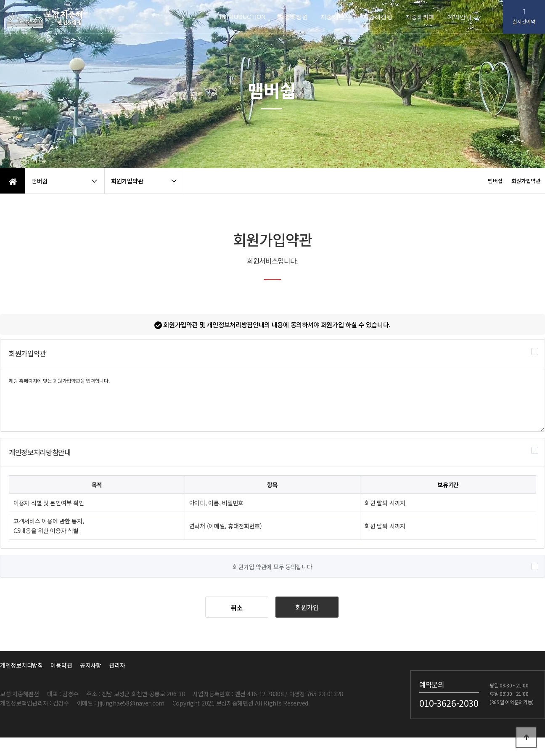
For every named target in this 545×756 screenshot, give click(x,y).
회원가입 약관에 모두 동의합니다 (272, 567)
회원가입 (307, 607)
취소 (237, 607)
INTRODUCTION (243, 17)
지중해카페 (420, 17)
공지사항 (91, 665)
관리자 (117, 665)
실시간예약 (524, 17)
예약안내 (459, 17)
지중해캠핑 (378, 17)
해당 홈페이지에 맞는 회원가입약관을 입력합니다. (272, 400)
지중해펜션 (335, 17)
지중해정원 (293, 17)
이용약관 (61, 665)
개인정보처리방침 (21, 665)
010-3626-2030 (449, 703)
